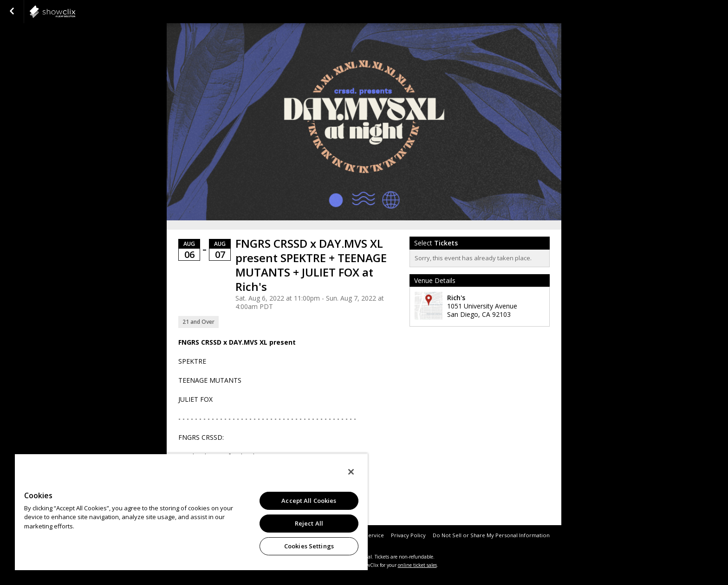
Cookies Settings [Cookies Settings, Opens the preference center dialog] (309, 546)
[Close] (351, 472)
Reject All (309, 523)
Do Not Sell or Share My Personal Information (491, 535)
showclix (75, 12)
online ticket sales (417, 565)
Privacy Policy (408, 535)
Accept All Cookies (309, 501)
